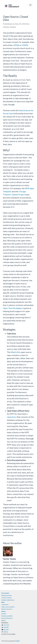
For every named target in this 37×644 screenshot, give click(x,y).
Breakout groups (7, 595)
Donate (4, 614)
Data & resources (7, 609)
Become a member (7, 616)
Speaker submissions (8, 600)
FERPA (25, 45)
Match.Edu (16, 352)
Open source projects (8, 607)
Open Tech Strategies (12, 308)
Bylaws (4, 620)
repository (12, 417)
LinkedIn (6, 627)
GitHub (6, 632)
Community (5, 605)
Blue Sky (6, 630)
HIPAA (16, 45)
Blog (3, 602)
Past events (5, 593)
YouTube (6, 625)
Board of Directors (7, 618)
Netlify (18, 641)
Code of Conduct (7, 598)
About (4, 611)
